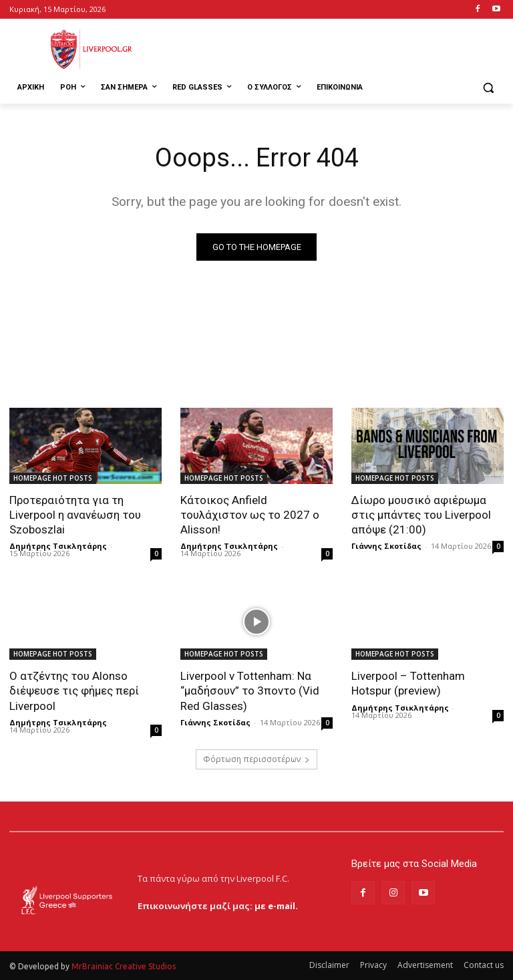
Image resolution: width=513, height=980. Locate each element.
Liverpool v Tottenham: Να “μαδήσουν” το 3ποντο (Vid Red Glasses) (250, 691)
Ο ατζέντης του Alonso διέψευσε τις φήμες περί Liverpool (74, 691)
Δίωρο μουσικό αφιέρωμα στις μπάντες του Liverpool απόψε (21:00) (421, 515)
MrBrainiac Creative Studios (124, 966)
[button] (488, 88)
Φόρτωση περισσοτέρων (256, 759)
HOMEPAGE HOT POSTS (53, 478)
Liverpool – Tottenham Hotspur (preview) (408, 683)
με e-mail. (276, 906)
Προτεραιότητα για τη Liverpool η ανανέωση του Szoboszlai (75, 515)
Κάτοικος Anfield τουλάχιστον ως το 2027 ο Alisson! (250, 515)
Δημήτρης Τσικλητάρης (58, 546)
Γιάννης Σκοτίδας (386, 546)
